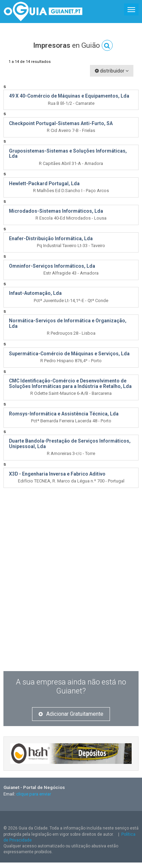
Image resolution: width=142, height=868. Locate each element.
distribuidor (112, 71)
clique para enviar (34, 794)
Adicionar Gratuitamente (71, 714)
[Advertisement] (70, 591)
